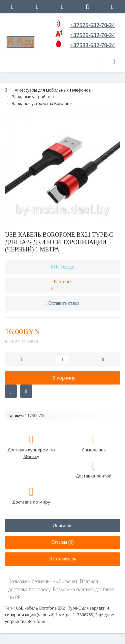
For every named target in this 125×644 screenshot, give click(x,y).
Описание (62, 525)
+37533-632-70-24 (93, 45)
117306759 (83, 615)
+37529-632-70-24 (93, 35)
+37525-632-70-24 (93, 25)
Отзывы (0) (62, 542)
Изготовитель (62, 559)
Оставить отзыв (64, 303)
